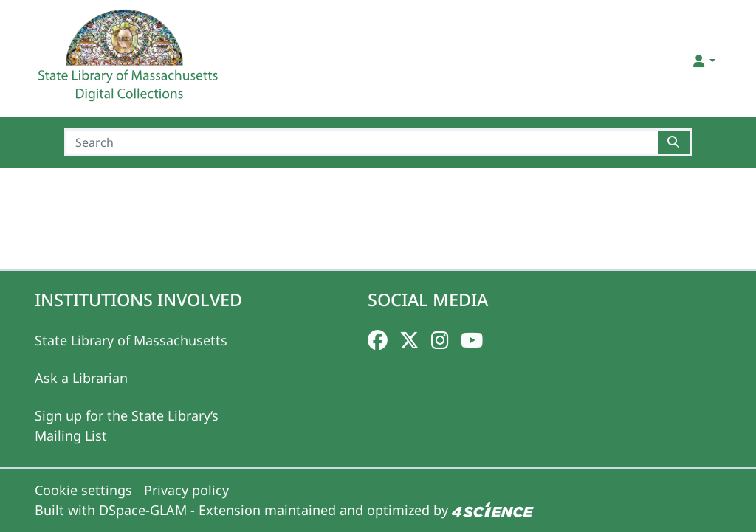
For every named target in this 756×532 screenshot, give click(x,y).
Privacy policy (186, 490)
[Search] (361, 142)
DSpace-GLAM (143, 510)
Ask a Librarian (81, 378)
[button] (703, 61)
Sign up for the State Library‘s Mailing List (127, 425)
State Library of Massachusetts (131, 340)
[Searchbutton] (674, 142)
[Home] (130, 61)
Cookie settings (83, 490)
